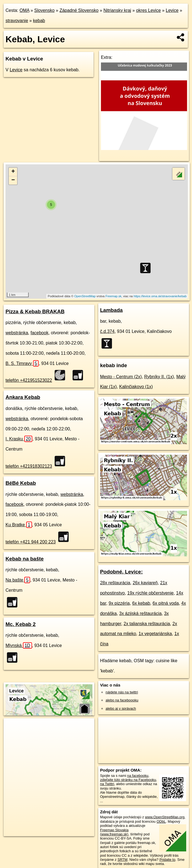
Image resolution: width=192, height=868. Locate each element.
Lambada (111, 310)
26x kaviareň (145, 583)
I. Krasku (19, 439)
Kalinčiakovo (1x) (136, 387)
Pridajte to (167, 860)
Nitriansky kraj (117, 10)
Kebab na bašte (25, 559)
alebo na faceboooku (122, 700)
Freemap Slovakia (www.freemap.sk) (114, 832)
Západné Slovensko (79, 10)
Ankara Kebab (23, 397)
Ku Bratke (19, 525)
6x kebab (141, 603)
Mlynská (19, 645)
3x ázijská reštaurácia (140, 613)
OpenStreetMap (85, 296)
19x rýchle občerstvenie (150, 593)
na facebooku (138, 776)
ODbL (161, 821)
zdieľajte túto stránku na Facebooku (128, 780)
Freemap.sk (113, 296)
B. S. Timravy (22, 363)
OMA (25, 10)
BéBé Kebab (21, 483)
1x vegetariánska (155, 634)
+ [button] (13, 172)
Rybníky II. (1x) (159, 377)
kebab (39, 21)
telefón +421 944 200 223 (31, 542)
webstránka (17, 333)
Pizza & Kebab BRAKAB (35, 311)
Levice (172, 10)
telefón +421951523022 (29, 380)
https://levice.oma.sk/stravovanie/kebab (160, 296)
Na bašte (18, 580)
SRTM (122, 860)
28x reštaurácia (115, 583)
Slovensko (44, 10)
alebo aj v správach (121, 708)
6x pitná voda (166, 603)
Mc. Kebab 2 (21, 624)
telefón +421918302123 (29, 466)
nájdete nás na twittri (122, 692)
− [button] (13, 180)
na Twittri (107, 784)
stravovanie (17, 21)
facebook (40, 333)
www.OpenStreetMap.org (165, 817)
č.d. (107, 331)
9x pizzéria (119, 603)
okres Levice (148, 10)
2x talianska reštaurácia (147, 624)
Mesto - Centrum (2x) (121, 377)
